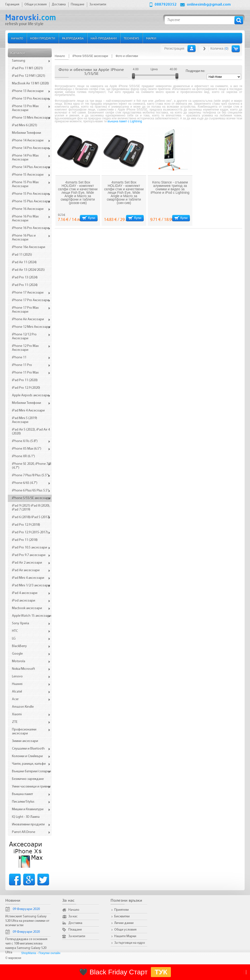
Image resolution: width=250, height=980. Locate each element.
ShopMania (29, 953)
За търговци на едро (130, 943)
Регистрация (174, 48)
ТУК (161, 972)
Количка (236, 49)
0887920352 (166, 5)
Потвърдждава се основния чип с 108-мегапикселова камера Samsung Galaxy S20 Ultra (26, 946)
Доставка (75, 923)
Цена (154, 69)
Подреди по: (195, 71)
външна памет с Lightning (125, 121)
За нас (73, 917)
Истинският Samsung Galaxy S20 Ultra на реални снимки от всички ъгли (27, 921)
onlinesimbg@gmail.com (209, 5)
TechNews (131, 38)
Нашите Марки (125, 936)
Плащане (75, 930)
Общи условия (125, 930)
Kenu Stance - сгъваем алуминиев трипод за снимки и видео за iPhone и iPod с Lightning (170, 187)
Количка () (219, 48)
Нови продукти (43, 38)
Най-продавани (104, 38)
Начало (17, 38)
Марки (151, 38)
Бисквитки (122, 917)
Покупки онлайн (49, 953)
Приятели (121, 910)
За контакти (77, 936)
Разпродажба (73, 38)
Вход (192, 48)
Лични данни (124, 923)
